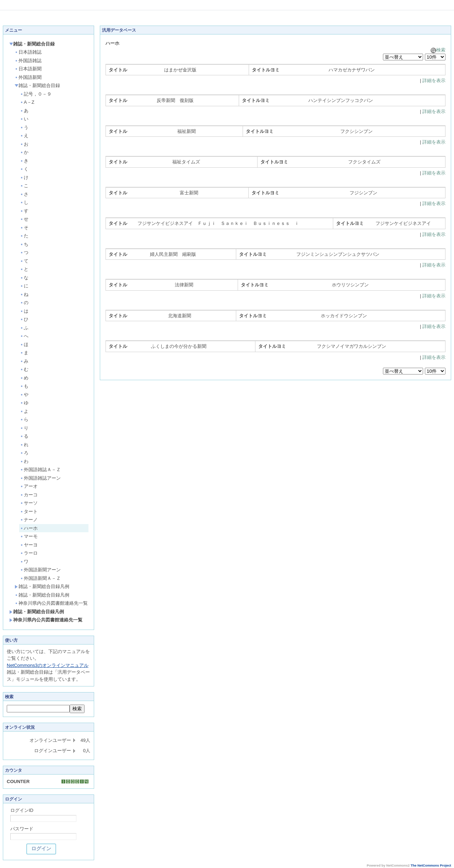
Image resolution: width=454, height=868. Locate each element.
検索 (438, 50)
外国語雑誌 (28, 61)
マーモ (29, 536)
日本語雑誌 (28, 52)
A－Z (27, 102)
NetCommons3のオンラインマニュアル (48, 665)
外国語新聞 (28, 77)
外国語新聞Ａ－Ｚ (40, 578)
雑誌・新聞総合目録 (32, 44)
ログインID (22, 810)
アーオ (29, 486)
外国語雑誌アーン (40, 478)
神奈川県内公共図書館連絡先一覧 (51, 603)
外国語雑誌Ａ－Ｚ (40, 470)
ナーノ (29, 520)
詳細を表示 (434, 80)
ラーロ (29, 553)
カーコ (29, 495)
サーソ (29, 503)
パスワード (22, 829)
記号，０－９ (36, 94)
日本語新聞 (28, 69)
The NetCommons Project (431, 866)
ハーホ (29, 528)
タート (29, 511)
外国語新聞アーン (40, 570)
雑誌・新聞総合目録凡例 (42, 586)
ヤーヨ (29, 545)
